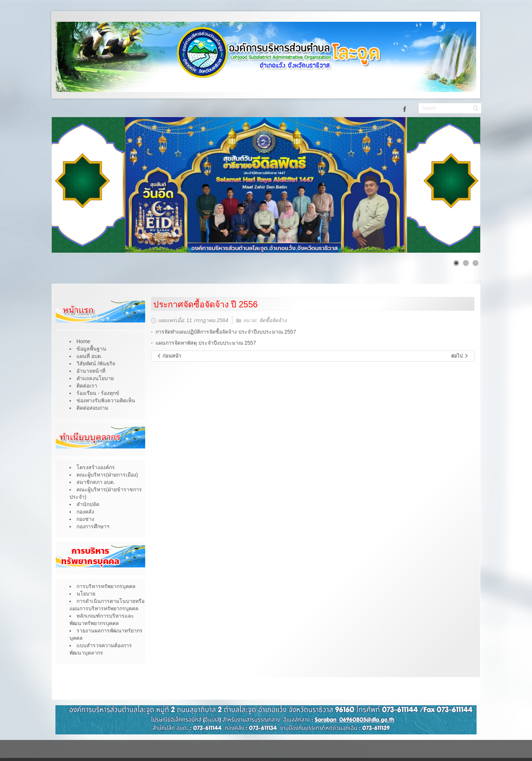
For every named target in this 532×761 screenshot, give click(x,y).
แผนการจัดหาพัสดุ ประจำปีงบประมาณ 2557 (206, 343)
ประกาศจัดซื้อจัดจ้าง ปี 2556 (206, 304)
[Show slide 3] (475, 263)
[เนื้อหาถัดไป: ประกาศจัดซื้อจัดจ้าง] (460, 356)
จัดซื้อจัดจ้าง (273, 321)
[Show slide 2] (466, 263)
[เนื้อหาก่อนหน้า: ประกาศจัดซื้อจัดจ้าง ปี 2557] (169, 356)
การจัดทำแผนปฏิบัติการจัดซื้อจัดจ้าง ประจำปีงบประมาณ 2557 (226, 332)
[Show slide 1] (456, 263)
